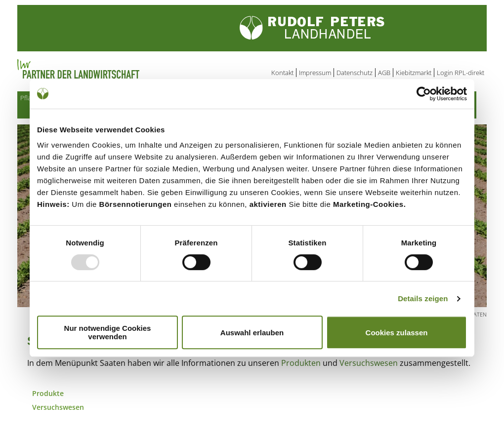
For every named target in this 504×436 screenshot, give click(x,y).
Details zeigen (423, 298)
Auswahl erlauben (252, 333)
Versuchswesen (369, 365)
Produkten (301, 365)
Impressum (315, 73)
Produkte (48, 395)
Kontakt (282, 73)
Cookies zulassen (397, 333)
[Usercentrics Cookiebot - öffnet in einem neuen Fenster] (424, 94)
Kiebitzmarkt (414, 73)
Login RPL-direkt (461, 73)
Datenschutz (355, 73)
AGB (384, 73)
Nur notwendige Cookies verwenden (108, 332)
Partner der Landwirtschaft (118, 69)
